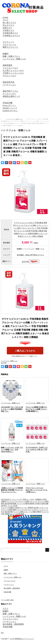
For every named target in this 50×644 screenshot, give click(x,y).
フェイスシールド (10, 68)
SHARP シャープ (10, 108)
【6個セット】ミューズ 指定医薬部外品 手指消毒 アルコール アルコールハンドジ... (12, 490)
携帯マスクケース (10, 47)
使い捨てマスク (9, 23)
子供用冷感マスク (10, 33)
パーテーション (9, 85)
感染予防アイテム (10, 91)
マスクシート (8, 42)
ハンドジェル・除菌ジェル (14, 59)
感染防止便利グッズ (11, 96)
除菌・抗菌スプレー (11, 56)
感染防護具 (7, 65)
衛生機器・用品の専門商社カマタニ (31, 255)
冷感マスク (7, 28)
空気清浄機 (7, 103)
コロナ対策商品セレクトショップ (22, 639)
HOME (5, 18)
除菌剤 (6, 54)
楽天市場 (25, 262)
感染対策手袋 (8, 82)
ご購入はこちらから (25, 351)
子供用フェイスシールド (13, 73)
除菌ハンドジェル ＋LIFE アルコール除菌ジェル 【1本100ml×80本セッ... (12, 450)
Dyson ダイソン (9, 105)
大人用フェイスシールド (13, 71)
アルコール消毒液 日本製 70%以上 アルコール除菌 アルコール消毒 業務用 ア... (36, 409)
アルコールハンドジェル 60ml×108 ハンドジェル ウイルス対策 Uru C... (37, 490)
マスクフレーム (9, 45)
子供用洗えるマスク (11, 36)
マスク (6, 20)
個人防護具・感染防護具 (12, 588)
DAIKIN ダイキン (10, 111)
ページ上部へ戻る (7, 600)
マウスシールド (9, 76)
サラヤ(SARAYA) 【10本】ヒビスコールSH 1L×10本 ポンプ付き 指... (37, 450)
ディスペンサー (9, 94)
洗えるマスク (8, 25)
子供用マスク (8, 30)
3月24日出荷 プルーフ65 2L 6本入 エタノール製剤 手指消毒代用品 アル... (12, 409)
